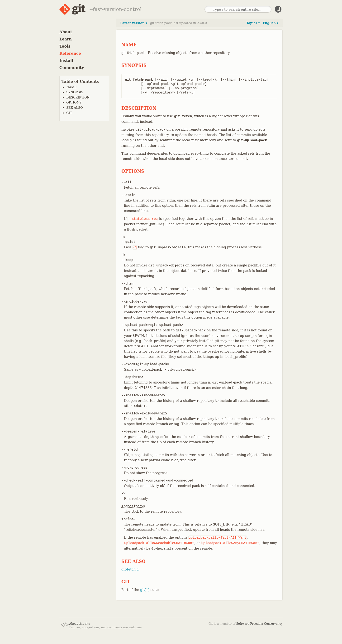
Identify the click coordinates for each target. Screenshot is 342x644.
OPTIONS (74, 102)
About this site (80, 624)
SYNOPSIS (75, 92)
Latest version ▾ (134, 23)
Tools (65, 46)
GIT (69, 113)
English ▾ (271, 23)
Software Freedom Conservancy (259, 624)
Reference (70, 53)
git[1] (145, 590)
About (66, 32)
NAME (71, 87)
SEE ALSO (75, 108)
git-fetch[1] (131, 569)
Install (66, 61)
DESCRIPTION (78, 97)
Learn (66, 39)
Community (72, 68)
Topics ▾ (253, 23)
